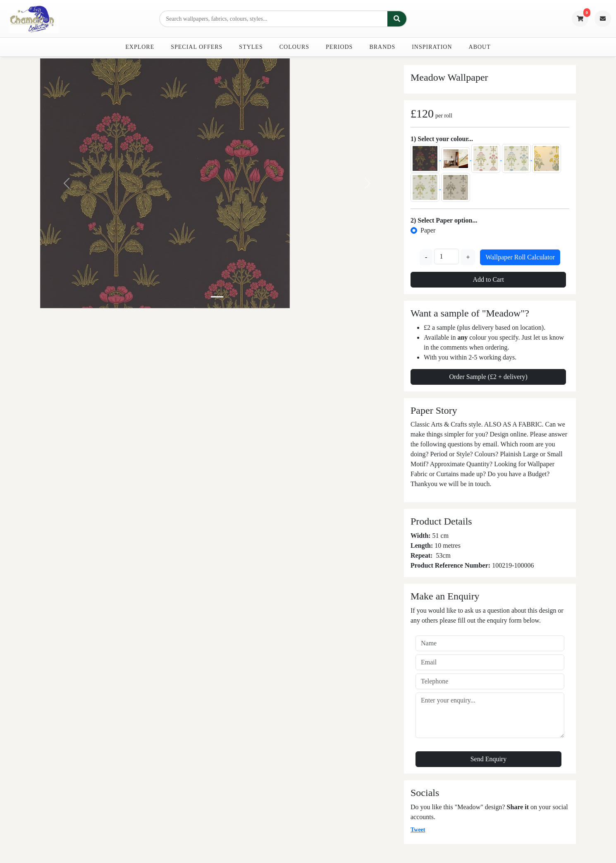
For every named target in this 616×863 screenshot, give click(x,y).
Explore (140, 47)
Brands (382, 47)
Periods (339, 47)
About (480, 47)
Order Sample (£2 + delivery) (488, 377)
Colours (294, 47)
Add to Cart (488, 279)
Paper (428, 230)
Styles (251, 47)
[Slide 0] (217, 297)
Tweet (418, 830)
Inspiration (432, 47)
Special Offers (197, 47)
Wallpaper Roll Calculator (520, 257)
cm (446, 555)
